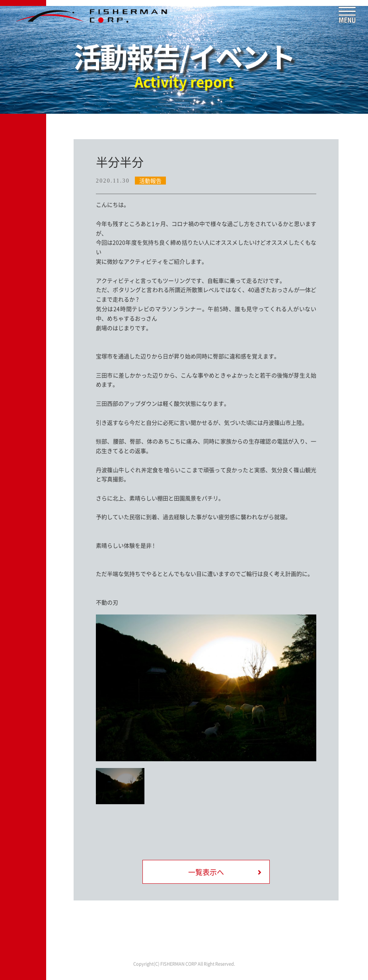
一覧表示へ (206, 872)
